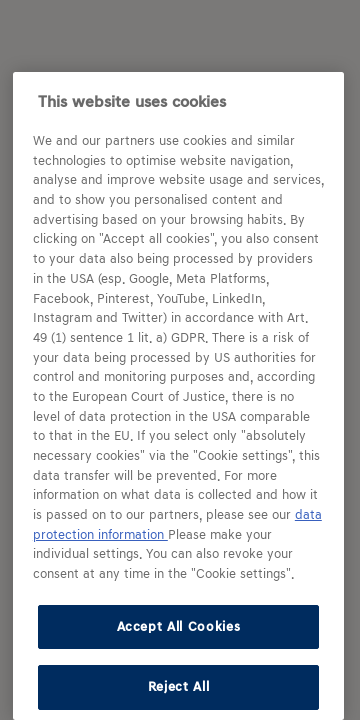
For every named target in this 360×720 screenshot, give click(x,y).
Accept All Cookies (179, 626)
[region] (178, 396)
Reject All (179, 686)
